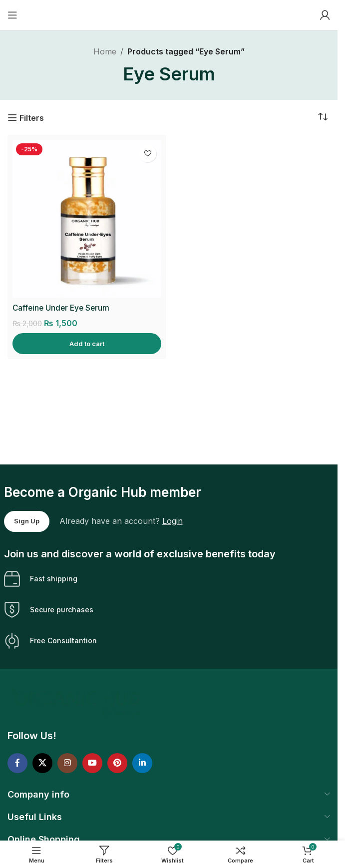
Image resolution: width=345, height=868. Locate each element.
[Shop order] (323, 117)
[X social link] (42, 763)
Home (105, 51)
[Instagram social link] (67, 763)
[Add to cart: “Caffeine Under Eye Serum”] (87, 344)
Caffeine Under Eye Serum (63, 308)
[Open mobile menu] (12, 15)
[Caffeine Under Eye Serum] (87, 219)
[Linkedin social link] (142, 763)
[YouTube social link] (92, 763)
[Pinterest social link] (117, 763)
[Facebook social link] (17, 763)
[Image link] (77, 703)
